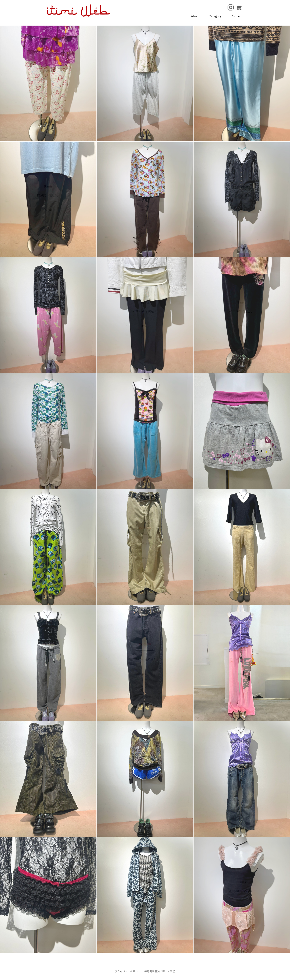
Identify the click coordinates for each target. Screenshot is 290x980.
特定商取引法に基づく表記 (160, 971)
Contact (236, 16)
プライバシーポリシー (128, 971)
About (195, 16)
